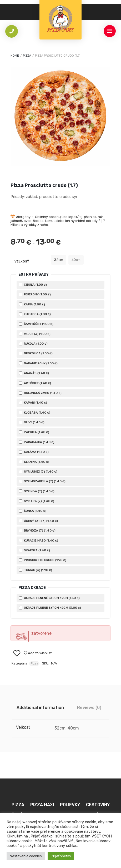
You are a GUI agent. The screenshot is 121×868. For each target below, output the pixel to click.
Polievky (70, 805)
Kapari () (33, 403)
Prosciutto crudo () (43, 560)
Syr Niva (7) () (37, 491)
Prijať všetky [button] (61, 856)
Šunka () (33, 511)
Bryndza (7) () (37, 530)
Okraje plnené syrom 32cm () (49, 598)
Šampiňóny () (36, 324)
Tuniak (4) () (36, 570)
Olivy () (32, 422)
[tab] (40, 708)
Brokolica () (36, 353)
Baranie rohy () (38, 363)
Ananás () (34, 373)
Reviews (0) (89, 708)
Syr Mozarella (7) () (42, 481)
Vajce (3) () (35, 334)
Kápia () (32, 304)
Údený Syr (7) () (38, 521)
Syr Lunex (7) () (38, 472)
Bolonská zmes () (40, 393)
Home (15, 56)
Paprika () (34, 432)
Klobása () (35, 413)
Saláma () (34, 452)
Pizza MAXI (42, 805)
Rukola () (33, 344)
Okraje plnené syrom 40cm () (50, 608)
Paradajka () (37, 442)
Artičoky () (35, 383)
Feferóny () (35, 294)
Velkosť (22, 261)
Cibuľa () (33, 285)
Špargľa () (34, 550)
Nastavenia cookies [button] (26, 856)
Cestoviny (98, 805)
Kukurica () (35, 314)
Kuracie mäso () (39, 540)
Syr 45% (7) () (37, 501)
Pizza (27, 56)
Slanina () (34, 462)
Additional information (40, 708)
